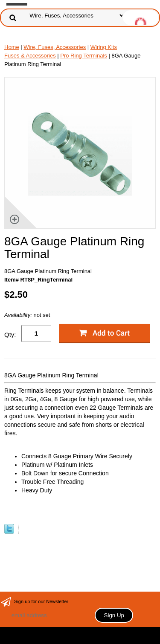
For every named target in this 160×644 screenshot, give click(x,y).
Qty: (10, 335)
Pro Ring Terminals (84, 56)
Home (12, 47)
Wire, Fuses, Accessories (55, 47)
